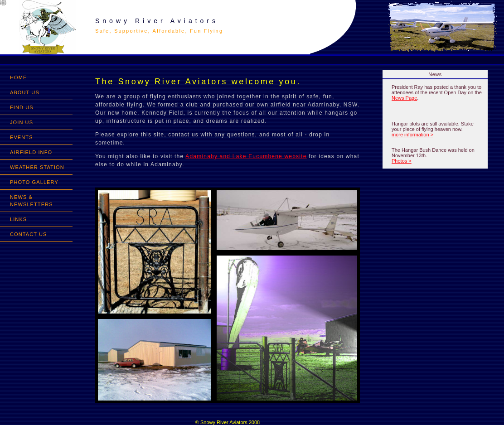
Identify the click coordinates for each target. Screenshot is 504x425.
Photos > (402, 161)
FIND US (22, 107)
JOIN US (22, 122)
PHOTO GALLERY (34, 182)
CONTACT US (29, 234)
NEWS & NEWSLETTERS (31, 201)
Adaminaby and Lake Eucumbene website (246, 156)
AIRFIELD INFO (31, 152)
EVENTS (22, 137)
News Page (404, 98)
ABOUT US (25, 92)
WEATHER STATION (37, 167)
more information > (412, 135)
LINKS (18, 219)
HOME (18, 77)
